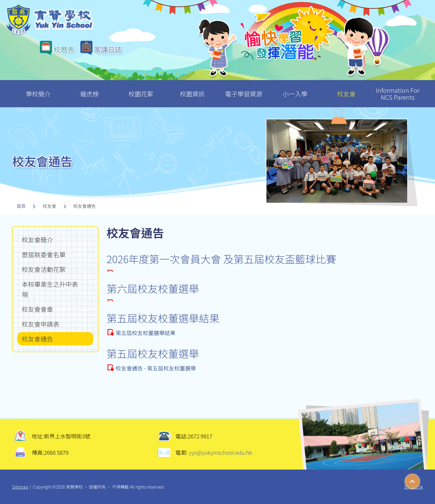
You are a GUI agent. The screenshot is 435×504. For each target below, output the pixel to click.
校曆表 (64, 49)
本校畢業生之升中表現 (50, 289)
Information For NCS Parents (398, 91)
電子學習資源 (244, 89)
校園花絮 (141, 89)
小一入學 (295, 89)
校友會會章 (37, 309)
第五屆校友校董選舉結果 (146, 333)
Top (420, 479)
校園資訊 (192, 89)
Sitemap (20, 487)
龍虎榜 (90, 89)
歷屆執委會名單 (44, 254)
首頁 (21, 206)
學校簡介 (38, 89)
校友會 (346, 89)
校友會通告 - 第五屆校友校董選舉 (156, 368)
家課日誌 (108, 49)
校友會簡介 (37, 240)
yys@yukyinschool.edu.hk (220, 452)
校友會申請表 (40, 324)
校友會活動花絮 (44, 269)
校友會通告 (37, 339)
